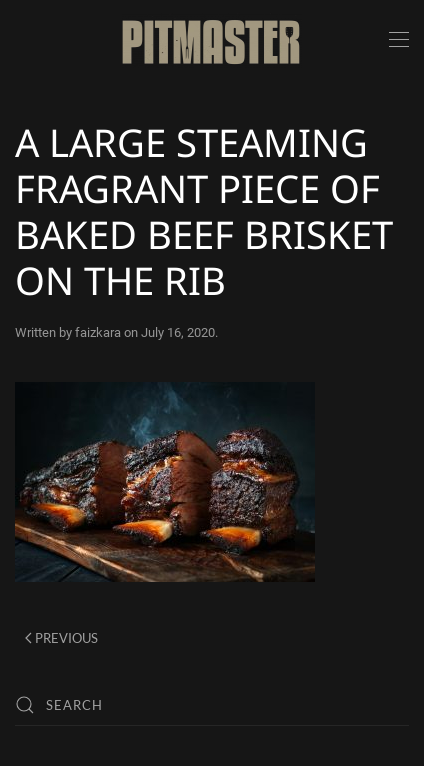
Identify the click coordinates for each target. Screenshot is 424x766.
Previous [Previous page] (61, 638)
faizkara (98, 332)
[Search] (212, 705)
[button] (399, 40)
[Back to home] (212, 40)
